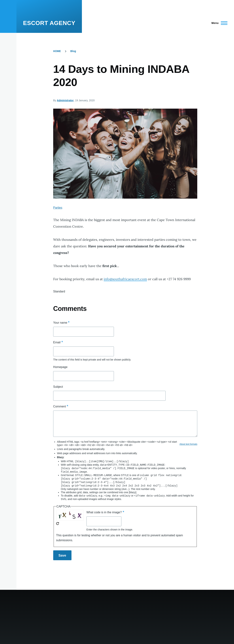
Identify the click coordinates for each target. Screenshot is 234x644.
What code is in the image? (104, 511)
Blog (73, 51)
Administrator (65, 100)
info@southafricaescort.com (125, 279)
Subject (58, 387)
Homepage (60, 367)
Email (57, 342)
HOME (57, 51)
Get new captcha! (58, 522)
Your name (60, 323)
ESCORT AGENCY (49, 23)
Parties (58, 208)
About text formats (188, 444)
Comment (60, 406)
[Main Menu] (218, 23)
